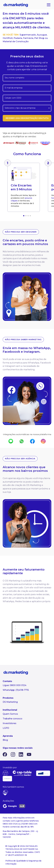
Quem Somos (10, 714)
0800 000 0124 (18, 685)
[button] (24, 216)
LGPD (6, 728)
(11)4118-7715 (22, 690)
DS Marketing (10, 702)
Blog (5, 740)
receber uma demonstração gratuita (27, 118)
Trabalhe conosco (12, 719)
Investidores (10, 723)
